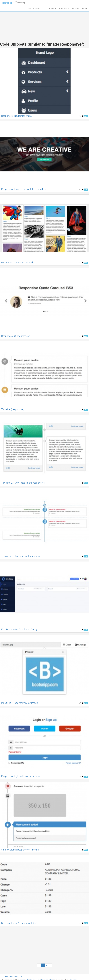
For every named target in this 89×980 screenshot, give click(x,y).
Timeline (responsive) (13, 409)
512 (81, 189)
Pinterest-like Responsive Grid (17, 263)
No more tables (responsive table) (19, 923)
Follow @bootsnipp (11, 976)
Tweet (22, 976)
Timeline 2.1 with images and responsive (23, 483)
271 (81, 923)
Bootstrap (21, 2)
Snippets (64, 8)
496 (81, 263)
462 (81, 409)
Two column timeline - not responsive (21, 556)
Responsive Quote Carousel (16, 336)
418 (81, 483)
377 (81, 556)
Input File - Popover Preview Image (20, 703)
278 (81, 850)
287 (81, 703)
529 (81, 116)
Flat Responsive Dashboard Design (20, 629)
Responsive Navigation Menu (17, 116)
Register (75, 8)
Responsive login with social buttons (21, 776)
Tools (52, 8)
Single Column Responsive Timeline (20, 850)
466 (81, 336)
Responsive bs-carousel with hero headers (24, 189)
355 (81, 630)
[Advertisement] (45, 22)
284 (81, 776)
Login (85, 8)
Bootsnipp (7, 3)
